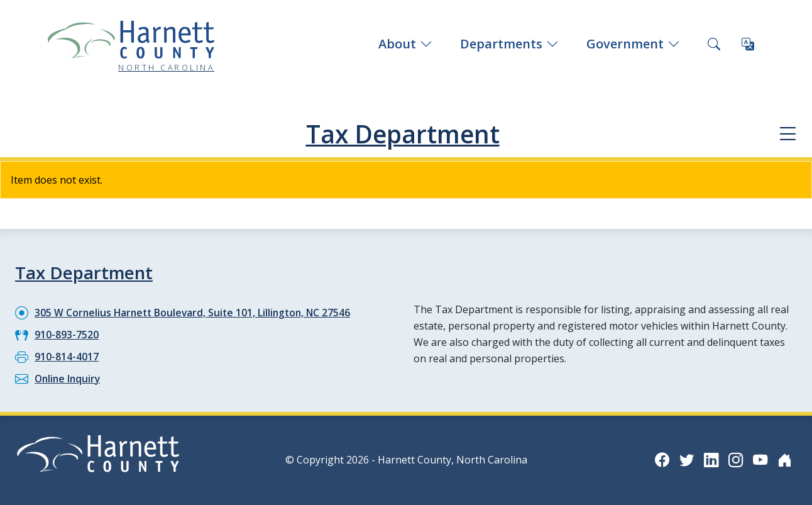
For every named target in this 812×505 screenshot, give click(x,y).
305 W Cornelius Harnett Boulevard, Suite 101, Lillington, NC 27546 (196, 312)
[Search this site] (714, 44)
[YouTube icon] (759, 459)
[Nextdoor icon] (784, 459)
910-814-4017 (67, 356)
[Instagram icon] (734, 459)
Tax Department (403, 133)
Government (633, 44)
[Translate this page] (748, 44)
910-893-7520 (67, 334)
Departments (509, 44)
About (405, 44)
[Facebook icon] (659, 459)
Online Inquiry (69, 378)
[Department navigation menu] (787, 134)
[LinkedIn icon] (709, 459)
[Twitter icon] (684, 459)
